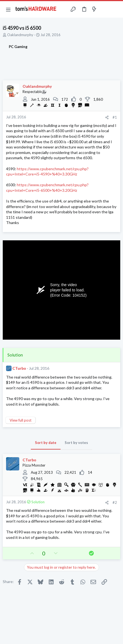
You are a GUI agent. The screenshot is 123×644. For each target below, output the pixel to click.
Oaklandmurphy (20, 35)
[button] (8, 9)
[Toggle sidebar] (105, 9)
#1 (115, 117)
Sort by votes (76, 443)
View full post (20, 420)
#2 (115, 502)
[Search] (116, 9)
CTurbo (19, 368)
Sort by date (46, 443)
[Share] (107, 117)
